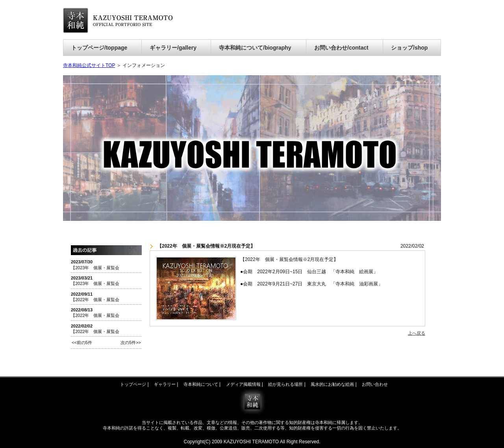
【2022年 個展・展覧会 (95, 300)
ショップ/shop (409, 48)
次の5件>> (131, 342)
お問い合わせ (375, 384)
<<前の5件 (82, 342)
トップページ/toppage (99, 48)
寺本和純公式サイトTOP (89, 65)
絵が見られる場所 (285, 384)
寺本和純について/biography (255, 48)
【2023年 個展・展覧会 (95, 268)
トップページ (133, 384)
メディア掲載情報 (243, 384)
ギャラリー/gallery (173, 48)
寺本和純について (201, 384)
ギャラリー (165, 384)
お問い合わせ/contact (341, 48)
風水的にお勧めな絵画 (332, 384)
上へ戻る (417, 333)
